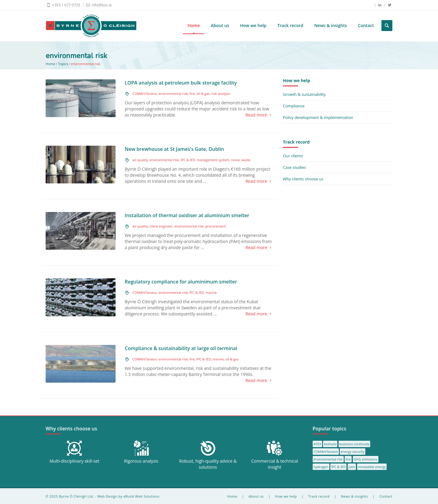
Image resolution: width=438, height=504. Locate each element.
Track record (290, 25)
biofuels (330, 444)
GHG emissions (366, 459)
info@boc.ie (98, 5)
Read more (260, 115)
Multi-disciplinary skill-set (75, 461)
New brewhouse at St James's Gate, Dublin (174, 149)
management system (213, 160)
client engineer (161, 226)
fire (192, 94)
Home (194, 25)
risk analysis (221, 94)
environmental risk (173, 94)
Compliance (294, 106)
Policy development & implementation (318, 117)
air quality (140, 160)
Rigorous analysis (141, 461)
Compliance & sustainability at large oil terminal (181, 348)
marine (211, 292)
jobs (352, 467)
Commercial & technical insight (275, 464)
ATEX (317, 444)
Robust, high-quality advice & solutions (208, 464)
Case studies (294, 167)
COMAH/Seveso (144, 94)
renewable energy (372, 467)
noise (235, 160)
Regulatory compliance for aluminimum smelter (181, 282)
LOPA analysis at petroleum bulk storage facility (181, 83)
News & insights (330, 25)
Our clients (293, 156)
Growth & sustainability (304, 94)
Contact (366, 25)
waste (246, 160)
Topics (63, 64)
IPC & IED (188, 160)
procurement (216, 226)
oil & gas (203, 94)
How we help (253, 25)
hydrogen (321, 467)
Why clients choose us (303, 179)
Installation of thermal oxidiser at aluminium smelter (187, 215)
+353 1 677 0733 (63, 5)
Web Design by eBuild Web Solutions (128, 496)
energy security (353, 452)
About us (220, 25)
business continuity (355, 444)
